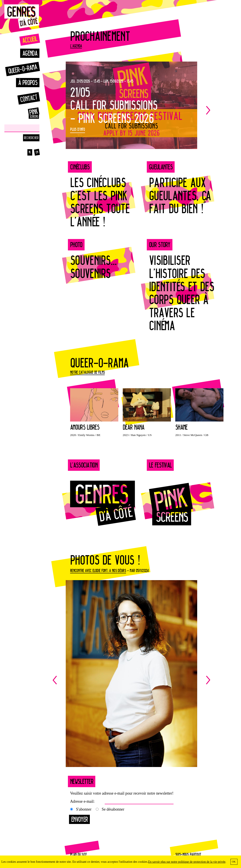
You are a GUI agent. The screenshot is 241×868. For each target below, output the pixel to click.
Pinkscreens (28, 113)
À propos (28, 82)
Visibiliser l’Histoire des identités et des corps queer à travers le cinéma (182, 293)
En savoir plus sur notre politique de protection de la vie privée (187, 862)
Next (205, 110)
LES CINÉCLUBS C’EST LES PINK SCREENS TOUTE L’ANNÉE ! (100, 202)
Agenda (30, 53)
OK (234, 862)
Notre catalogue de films (87, 372)
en (37, 152)
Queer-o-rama (23, 69)
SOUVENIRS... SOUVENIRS (93, 267)
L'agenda (76, 46)
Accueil (30, 40)
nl (30, 152)
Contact (29, 98)
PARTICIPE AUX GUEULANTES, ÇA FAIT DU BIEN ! (180, 196)
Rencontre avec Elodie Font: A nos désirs (98, 570)
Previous (92, 680)
